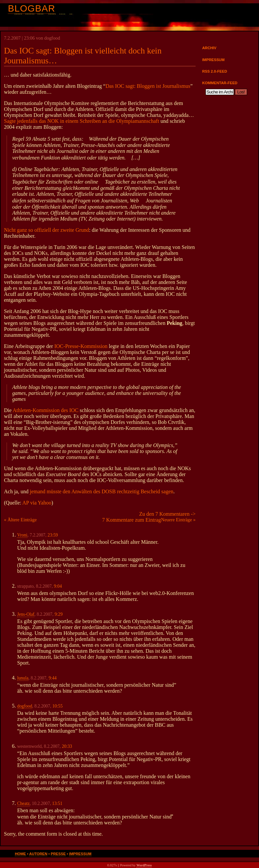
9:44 (53, 678)
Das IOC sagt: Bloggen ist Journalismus (148, 86)
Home (20, 854)
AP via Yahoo (37, 503)
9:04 (58, 586)
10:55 (57, 706)
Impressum (213, 60)
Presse (58, 854)
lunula (23, 678)
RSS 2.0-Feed (215, 71)
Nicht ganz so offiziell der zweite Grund (46, 230)
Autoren (38, 854)
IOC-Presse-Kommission (81, 346)
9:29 (58, 614)
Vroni (22, 535)
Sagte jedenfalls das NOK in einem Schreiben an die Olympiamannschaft (82, 121)
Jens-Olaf (26, 614)
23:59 (53, 535)
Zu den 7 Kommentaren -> (167, 514)
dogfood (25, 706)
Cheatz (23, 803)
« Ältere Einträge (20, 520)
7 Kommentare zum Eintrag (131, 520)
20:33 (67, 746)
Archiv (209, 48)
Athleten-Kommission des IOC (45, 410)
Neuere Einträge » (178, 520)
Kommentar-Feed (220, 83)
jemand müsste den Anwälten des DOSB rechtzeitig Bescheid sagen (102, 491)
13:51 (57, 803)
